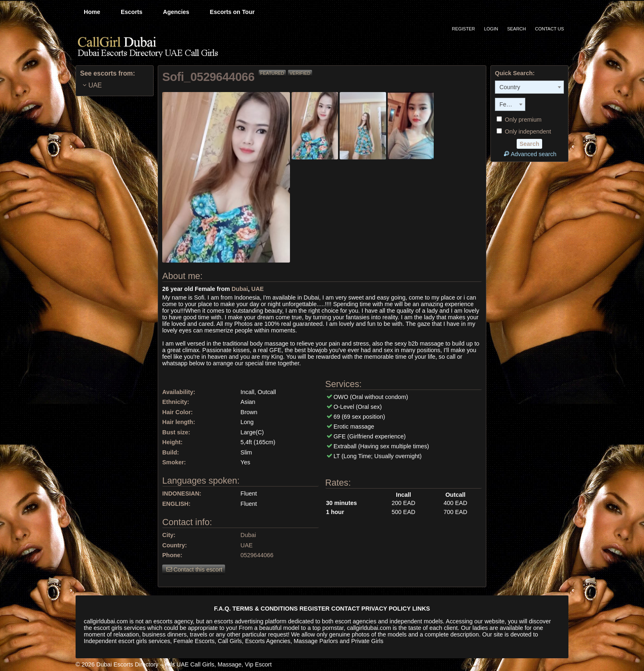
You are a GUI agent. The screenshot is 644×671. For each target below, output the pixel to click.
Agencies (176, 12)
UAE (258, 289)
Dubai (240, 289)
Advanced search (529, 154)
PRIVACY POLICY (386, 609)
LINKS (421, 609)
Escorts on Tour (232, 12)
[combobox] (529, 87)
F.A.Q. (222, 609)
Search (517, 29)
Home (92, 12)
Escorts (132, 12)
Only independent (524, 131)
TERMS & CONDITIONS (265, 609)
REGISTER (315, 609)
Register (463, 29)
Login (491, 29)
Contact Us (550, 29)
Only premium (519, 120)
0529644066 (257, 555)
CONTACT (346, 609)
